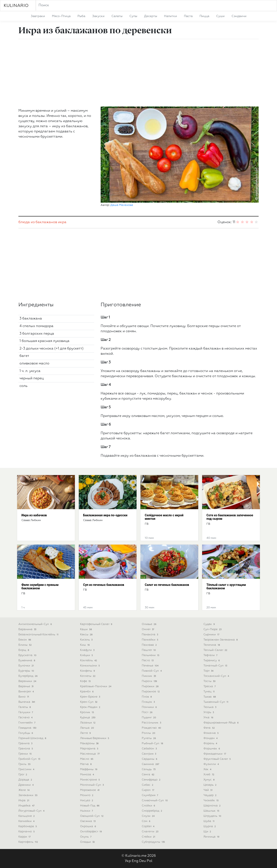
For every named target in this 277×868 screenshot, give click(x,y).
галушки (26, 712)
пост (147, 712)
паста (188, 16)
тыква (210, 697)
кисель (87, 640)
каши (86, 629)
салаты (117, 16)
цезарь (210, 785)
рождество (152, 728)
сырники (212, 635)
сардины (150, 759)
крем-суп (89, 702)
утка (209, 718)
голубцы (26, 733)
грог (23, 775)
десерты (151, 16)
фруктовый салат (217, 759)
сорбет (148, 826)
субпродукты (154, 842)
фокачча (211, 733)
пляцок (149, 702)
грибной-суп (30, 759)
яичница (212, 837)
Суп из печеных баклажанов (104, 585)
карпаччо (27, 832)
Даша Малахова (122, 205)
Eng (135, 861)
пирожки (151, 686)
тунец (209, 692)
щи (208, 832)
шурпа (210, 826)
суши (220, 16)
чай (208, 790)
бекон (25, 640)
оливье (149, 624)
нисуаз (87, 800)
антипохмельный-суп (35, 624)
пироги (150, 681)
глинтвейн (27, 723)
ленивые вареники (95, 738)
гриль (25, 764)
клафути (88, 650)
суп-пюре (213, 629)
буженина (27, 661)
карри (25, 837)
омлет (148, 629)
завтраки (38, 16)
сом (146, 821)
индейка (27, 806)
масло (87, 759)
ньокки (87, 811)
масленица (90, 754)
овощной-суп (92, 816)
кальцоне (27, 816)
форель (211, 743)
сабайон (150, 749)
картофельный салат (97, 624)
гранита (26, 743)
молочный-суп (92, 785)
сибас (148, 785)
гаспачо (26, 718)
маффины (89, 769)
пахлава (150, 645)
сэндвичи (239, 16)
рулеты (149, 738)
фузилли (212, 764)
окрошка (88, 826)
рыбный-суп (153, 743)
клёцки (87, 655)
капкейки (27, 821)
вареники (28, 681)
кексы (87, 635)
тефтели (211, 655)
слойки (149, 806)
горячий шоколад (33, 738)
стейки (149, 837)
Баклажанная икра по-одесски (105, 515)
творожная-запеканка (221, 640)
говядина (28, 728)
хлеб (209, 775)
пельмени (151, 655)
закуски (98, 16)
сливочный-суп (155, 800)
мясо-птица (61, 16)
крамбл (87, 692)
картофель (29, 842)
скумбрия (150, 795)
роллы (149, 733)
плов (147, 697)
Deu (143, 861)
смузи (149, 816)
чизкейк (211, 800)
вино (24, 697)
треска (210, 686)
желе (24, 790)
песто (148, 661)
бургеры (27, 671)
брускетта (28, 655)
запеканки (28, 795)
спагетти (150, 832)
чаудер (210, 795)
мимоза (87, 775)
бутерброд (28, 676)
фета (209, 728)
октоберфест (91, 832)
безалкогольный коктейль (39, 635)
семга (148, 775)
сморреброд (152, 811)
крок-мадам (91, 707)
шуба (209, 821)
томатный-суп (216, 666)
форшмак (212, 749)
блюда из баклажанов (38, 222)
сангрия (149, 754)
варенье (26, 686)
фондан (211, 738)
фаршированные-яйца (221, 723)
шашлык (212, 811)
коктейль (89, 661)
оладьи (88, 842)
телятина (212, 645)
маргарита (90, 749)
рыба (81, 16)
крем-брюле (90, 697)
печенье (151, 666)
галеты (25, 707)
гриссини (27, 769)
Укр (128, 861)
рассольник (152, 723)
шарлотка (212, 806)
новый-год (90, 806)
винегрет (27, 692)
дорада (26, 780)
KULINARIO (16, 6)
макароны (90, 743)
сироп (148, 790)
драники (26, 785)
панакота (150, 635)
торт (209, 671)
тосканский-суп (217, 676)
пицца (204, 16)
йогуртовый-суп (32, 811)
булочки (27, 666)
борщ (24, 650)
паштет (149, 650)
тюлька (210, 707)
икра (62, 222)
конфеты (88, 671)
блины (25, 645)
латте (86, 733)
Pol (150, 861)
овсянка (88, 821)
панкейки (150, 640)
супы (133, 16)
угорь (209, 712)
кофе (86, 681)
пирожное (151, 692)
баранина (28, 629)
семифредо (151, 780)
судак (209, 624)
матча (86, 764)
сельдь (149, 769)
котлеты (88, 676)
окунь (86, 837)
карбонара (28, 826)
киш (85, 645)
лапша (87, 728)
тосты (210, 681)
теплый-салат (216, 650)
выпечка (27, 702)
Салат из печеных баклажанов (167, 585)
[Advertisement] (138, 73)
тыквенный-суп (216, 702)
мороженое (90, 790)
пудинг (149, 718)
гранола (26, 749)
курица (88, 718)
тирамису (212, 661)
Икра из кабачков (34, 515)
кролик (87, 712)
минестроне (90, 780)
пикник (149, 676)
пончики (150, 707)
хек (208, 769)
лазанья (88, 723)
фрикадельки (215, 754)
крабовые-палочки (96, 686)
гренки (25, 754)
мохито (87, 795)
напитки (171, 16)
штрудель (213, 816)
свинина (151, 764)
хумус (209, 780)
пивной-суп (152, 671)
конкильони (90, 666)
